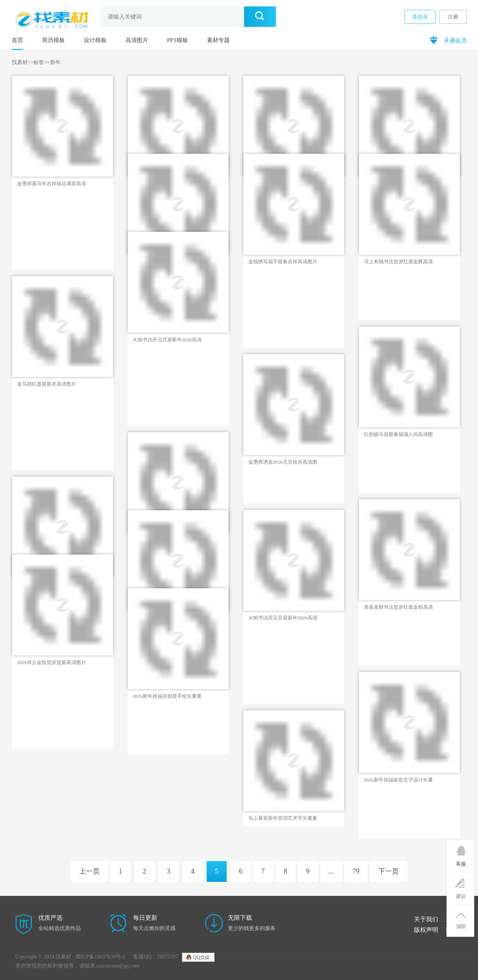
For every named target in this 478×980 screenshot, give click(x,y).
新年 (55, 62)
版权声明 (426, 930)
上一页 (89, 871)
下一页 (389, 871)
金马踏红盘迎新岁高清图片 (47, 384)
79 (356, 871)
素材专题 (218, 40)
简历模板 (53, 40)
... (331, 871)
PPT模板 (178, 40)
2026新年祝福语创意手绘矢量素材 (167, 696)
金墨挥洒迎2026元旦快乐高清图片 (283, 462)
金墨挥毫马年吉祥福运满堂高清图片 (52, 184)
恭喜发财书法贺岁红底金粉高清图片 (398, 607)
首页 (17, 40)
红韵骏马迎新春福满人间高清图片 (398, 435)
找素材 (20, 62)
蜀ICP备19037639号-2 (100, 957)
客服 (461, 853)
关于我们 (426, 919)
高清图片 (137, 40)
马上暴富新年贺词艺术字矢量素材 (283, 818)
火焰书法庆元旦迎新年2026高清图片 (167, 340)
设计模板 (95, 40)
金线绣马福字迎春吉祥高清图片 (283, 262)
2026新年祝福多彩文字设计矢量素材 (398, 780)
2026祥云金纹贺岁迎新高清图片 (52, 662)
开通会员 (447, 40)
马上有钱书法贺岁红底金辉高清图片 (398, 262)
